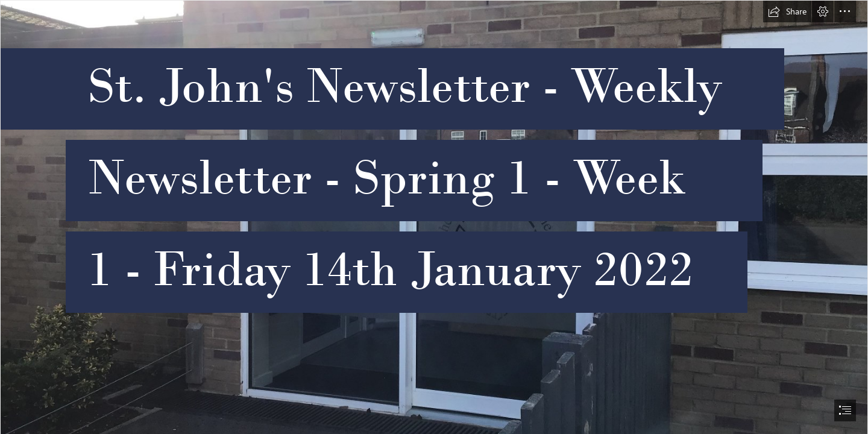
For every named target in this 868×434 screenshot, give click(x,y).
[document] (434, 217)
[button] (787, 11)
